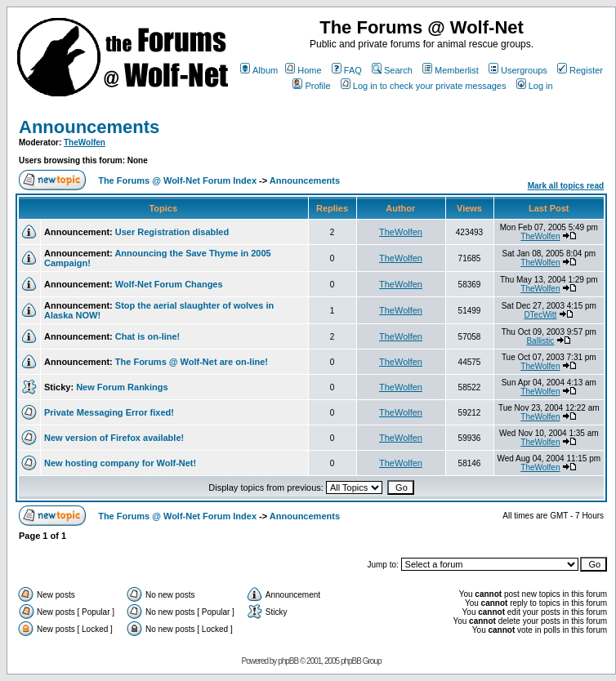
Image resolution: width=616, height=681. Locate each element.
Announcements (89, 127)
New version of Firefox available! (114, 438)
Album (259, 70)
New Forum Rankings (122, 387)
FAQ (347, 70)
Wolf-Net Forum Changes (169, 284)
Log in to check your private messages (424, 86)
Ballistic (540, 341)
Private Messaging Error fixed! (109, 412)
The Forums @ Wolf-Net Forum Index (177, 180)
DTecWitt (540, 315)
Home (303, 70)
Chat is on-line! (147, 336)
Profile (311, 86)
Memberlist (451, 70)
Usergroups (518, 70)
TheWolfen (85, 142)
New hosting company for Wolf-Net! (120, 463)
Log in (535, 86)
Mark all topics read (566, 186)
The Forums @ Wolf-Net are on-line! (192, 362)
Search (392, 70)
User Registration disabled (172, 232)
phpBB (288, 661)
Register (580, 70)
